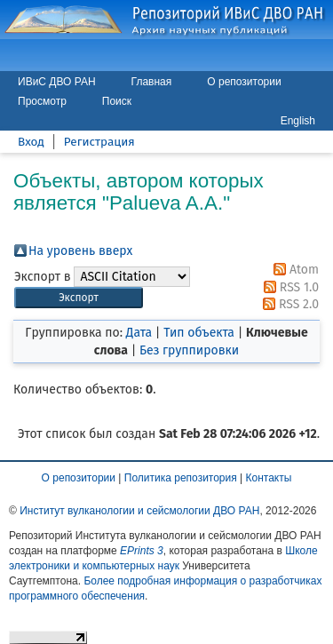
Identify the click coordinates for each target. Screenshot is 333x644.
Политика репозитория (181, 478)
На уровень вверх (80, 251)
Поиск (117, 101)
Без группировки (189, 350)
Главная (152, 82)
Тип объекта (199, 333)
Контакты (269, 478)
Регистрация (99, 142)
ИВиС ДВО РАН (57, 82)
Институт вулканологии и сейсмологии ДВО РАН (139, 511)
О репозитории (244, 82)
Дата (139, 333)
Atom (293, 270)
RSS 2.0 (288, 304)
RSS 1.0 (288, 287)
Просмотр (42, 101)
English (298, 121)
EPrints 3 (142, 551)
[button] (79, 298)
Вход (31, 142)
